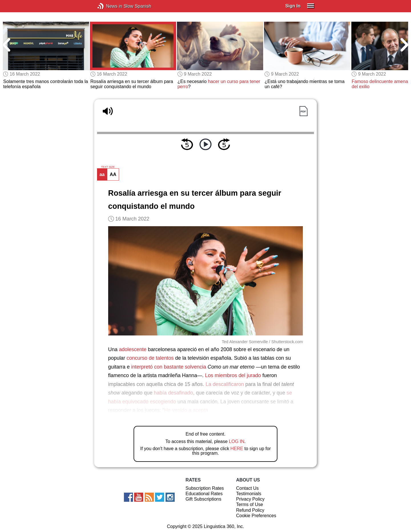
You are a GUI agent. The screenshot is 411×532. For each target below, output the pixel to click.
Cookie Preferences (256, 516)
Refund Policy (250, 510)
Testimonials (249, 494)
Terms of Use (249, 504)
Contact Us (247, 488)
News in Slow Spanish (109, 6)
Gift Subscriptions (203, 499)
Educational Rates (204, 494)
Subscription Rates (205, 488)
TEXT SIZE (108, 167)
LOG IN (237, 441)
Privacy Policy (250, 499)
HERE (237, 449)
